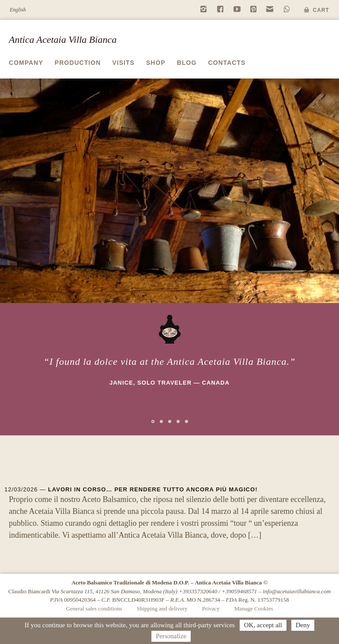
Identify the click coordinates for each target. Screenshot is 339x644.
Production (78, 63)
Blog (187, 63)
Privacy (211, 608)
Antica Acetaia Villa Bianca (63, 39)
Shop (156, 63)
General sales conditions (94, 608)
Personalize (171, 636)
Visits (123, 63)
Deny (303, 625)
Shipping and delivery (162, 608)
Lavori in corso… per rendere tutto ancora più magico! (153, 489)
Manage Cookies (254, 608)
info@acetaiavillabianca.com (297, 591)
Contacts (227, 63)
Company (26, 63)
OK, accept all (263, 625)
